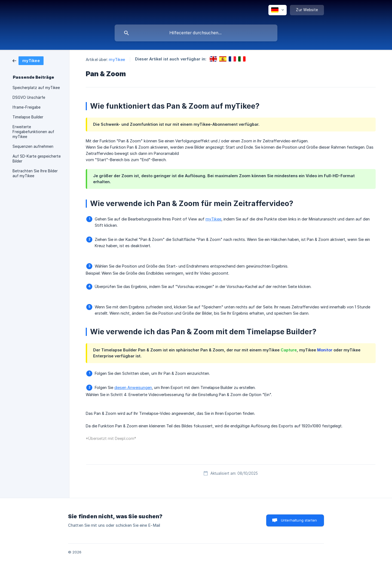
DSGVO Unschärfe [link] (29, 97)
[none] (278, 10)
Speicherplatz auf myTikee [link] (36, 88)
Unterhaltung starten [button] (299, 520)
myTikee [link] (117, 59)
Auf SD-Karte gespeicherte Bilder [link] (37, 159)
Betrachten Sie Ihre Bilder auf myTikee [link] (35, 173)
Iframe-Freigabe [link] (27, 107)
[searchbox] (196, 33)
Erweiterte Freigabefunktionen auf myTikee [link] (33, 132)
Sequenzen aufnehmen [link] (33, 146)
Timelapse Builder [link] (28, 117)
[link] (28, 60)
